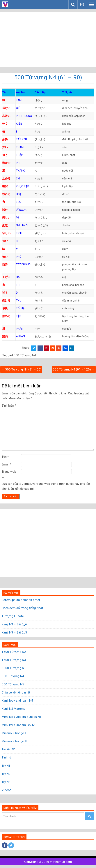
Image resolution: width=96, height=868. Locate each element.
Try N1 (6, 766)
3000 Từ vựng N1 (14, 668)
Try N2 (6, 774)
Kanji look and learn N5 (17, 701)
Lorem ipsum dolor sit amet (21, 600)
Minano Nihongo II (14, 741)
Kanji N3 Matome (14, 709)
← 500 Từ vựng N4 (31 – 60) (21, 369)
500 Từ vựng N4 (25, 355)
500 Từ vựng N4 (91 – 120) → (74, 369)
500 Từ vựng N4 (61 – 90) (48, 77)
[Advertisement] (48, 39)
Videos (7, 790)
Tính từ (7, 757)
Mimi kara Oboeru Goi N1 (19, 725)
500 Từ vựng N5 (13, 684)
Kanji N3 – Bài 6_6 (14, 624)
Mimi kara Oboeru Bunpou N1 (22, 717)
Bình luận (9, 405)
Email (7, 464)
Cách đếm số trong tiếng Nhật (22, 608)
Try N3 (6, 782)
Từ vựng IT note (13, 616)
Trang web (9, 472)
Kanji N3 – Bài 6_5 (14, 632)
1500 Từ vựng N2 (14, 652)
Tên (5, 457)
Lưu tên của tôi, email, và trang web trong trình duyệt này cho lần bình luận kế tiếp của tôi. (46, 486)
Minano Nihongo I (14, 733)
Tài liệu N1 (9, 749)
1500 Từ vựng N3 (14, 660)
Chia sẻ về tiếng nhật (16, 692)
